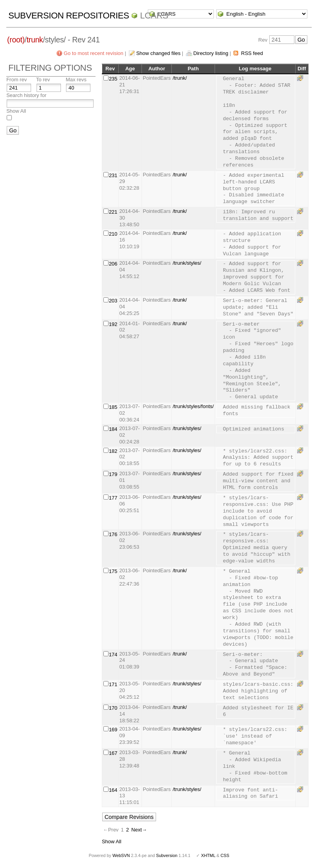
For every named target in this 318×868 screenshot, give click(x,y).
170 (113, 708)
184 (113, 429)
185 (113, 407)
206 (113, 264)
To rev (43, 80)
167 (113, 753)
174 (113, 655)
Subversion (167, 855)
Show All (16, 111)
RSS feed (252, 53)
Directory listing (211, 53)
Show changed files (158, 53)
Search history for (26, 95)
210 (113, 234)
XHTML (208, 855)
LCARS (154, 16)
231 (113, 175)
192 (113, 324)
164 (113, 790)
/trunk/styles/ (187, 263)
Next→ (139, 830)
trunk (35, 40)
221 (113, 212)
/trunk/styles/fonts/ (193, 406)
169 (113, 730)
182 (113, 451)
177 (113, 498)
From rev (17, 80)
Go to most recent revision (94, 53)
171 (113, 684)
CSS (225, 855)
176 (113, 534)
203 (113, 301)
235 (113, 79)
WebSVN (121, 855)
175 (113, 571)
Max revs (76, 80)
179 (113, 474)
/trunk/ (180, 78)
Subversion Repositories (69, 16)
